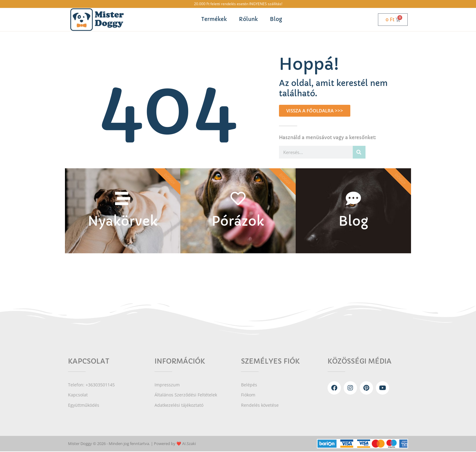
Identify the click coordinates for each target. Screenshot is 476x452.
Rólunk (248, 19)
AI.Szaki (189, 445)
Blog (276, 19)
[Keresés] (359, 152)
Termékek (214, 19)
